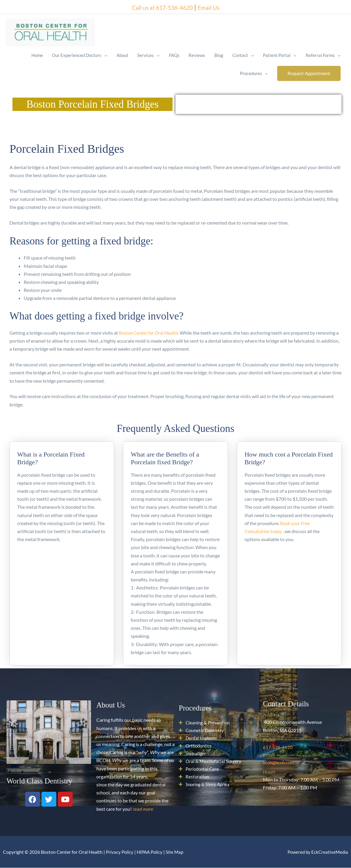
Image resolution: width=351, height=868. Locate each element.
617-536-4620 (278, 747)
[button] (309, 73)
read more (143, 809)
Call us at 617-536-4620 (160, 6)
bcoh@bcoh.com (280, 763)
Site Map (177, 852)
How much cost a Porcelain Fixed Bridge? (289, 458)
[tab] (62, 455)
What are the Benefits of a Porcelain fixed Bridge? (165, 458)
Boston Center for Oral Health (150, 333)
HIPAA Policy (151, 852)
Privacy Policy (120, 852)
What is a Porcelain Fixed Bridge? (51, 458)
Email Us (216, 6)
